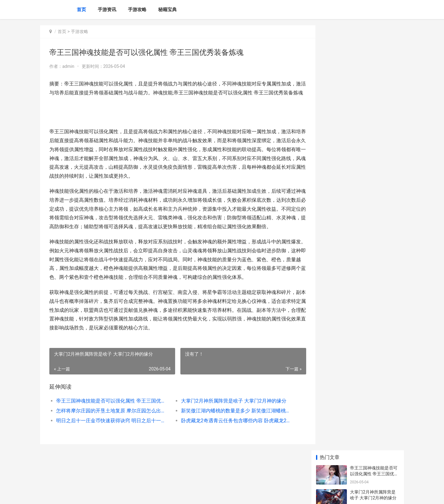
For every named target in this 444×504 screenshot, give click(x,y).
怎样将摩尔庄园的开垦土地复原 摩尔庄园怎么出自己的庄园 (110, 428)
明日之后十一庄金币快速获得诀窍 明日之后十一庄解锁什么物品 (110, 438)
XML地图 (154, 494)
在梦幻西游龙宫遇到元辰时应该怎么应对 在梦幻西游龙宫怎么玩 (374, 190)
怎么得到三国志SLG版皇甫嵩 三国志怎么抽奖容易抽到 (374, 404)
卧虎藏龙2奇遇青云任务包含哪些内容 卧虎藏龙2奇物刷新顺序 (230, 438)
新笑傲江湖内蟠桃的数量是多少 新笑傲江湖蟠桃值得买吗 (230, 428)
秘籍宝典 (167, 10)
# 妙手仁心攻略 (365, 422)
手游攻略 (137, 10)
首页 (81, 10)
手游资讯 (107, 10)
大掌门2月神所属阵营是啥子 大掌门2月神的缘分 (228, 418)
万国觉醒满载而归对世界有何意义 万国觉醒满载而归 (374, 214)
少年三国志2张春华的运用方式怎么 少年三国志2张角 (373, 262)
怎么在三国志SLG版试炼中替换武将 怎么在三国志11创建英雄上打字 (374, 238)
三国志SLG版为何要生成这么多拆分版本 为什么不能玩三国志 (374, 286)
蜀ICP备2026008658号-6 (125, 494)
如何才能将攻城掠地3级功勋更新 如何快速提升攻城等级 (374, 310)
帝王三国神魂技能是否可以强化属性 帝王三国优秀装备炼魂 (110, 418)
